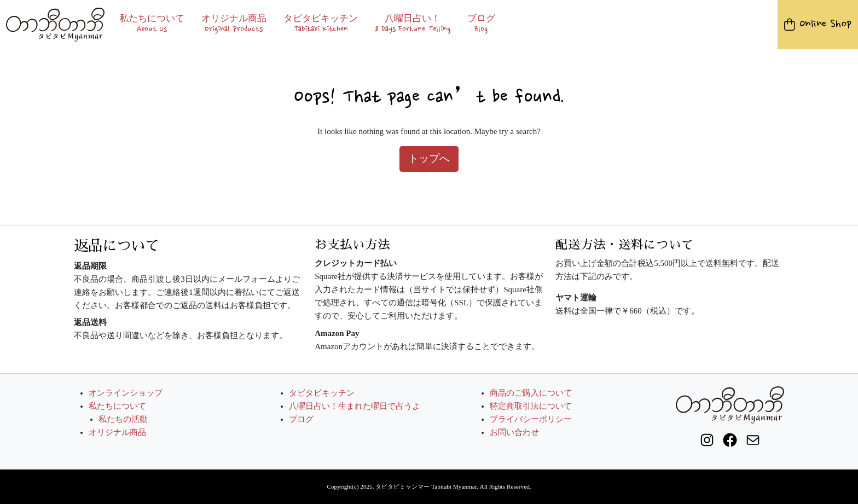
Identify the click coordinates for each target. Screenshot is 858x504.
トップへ (429, 158)
